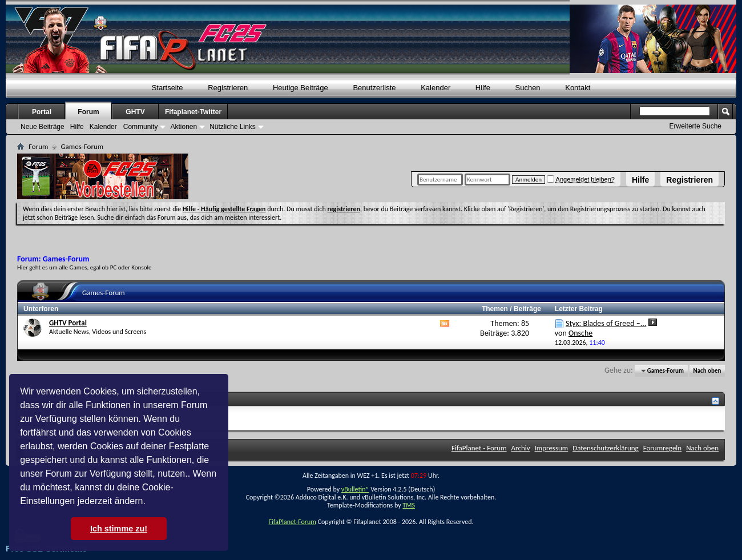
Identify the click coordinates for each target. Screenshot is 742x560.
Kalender (435, 88)
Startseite (168, 88)
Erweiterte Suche (695, 126)
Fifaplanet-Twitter (193, 112)
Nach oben (707, 371)
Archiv (521, 448)
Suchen (528, 88)
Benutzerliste (374, 88)
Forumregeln (663, 448)
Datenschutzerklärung (606, 448)
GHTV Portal (68, 323)
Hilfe (640, 180)
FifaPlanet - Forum (479, 448)
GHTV (135, 112)
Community (141, 127)
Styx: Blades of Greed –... (606, 323)
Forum (88, 112)
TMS (409, 505)
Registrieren (689, 180)
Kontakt (578, 88)
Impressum (552, 448)
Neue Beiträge (43, 127)
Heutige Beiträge (301, 88)
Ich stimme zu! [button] (119, 529)
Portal (42, 112)
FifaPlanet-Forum (292, 522)
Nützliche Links (233, 127)
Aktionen (184, 127)
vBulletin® (355, 489)
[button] (150, 502)
